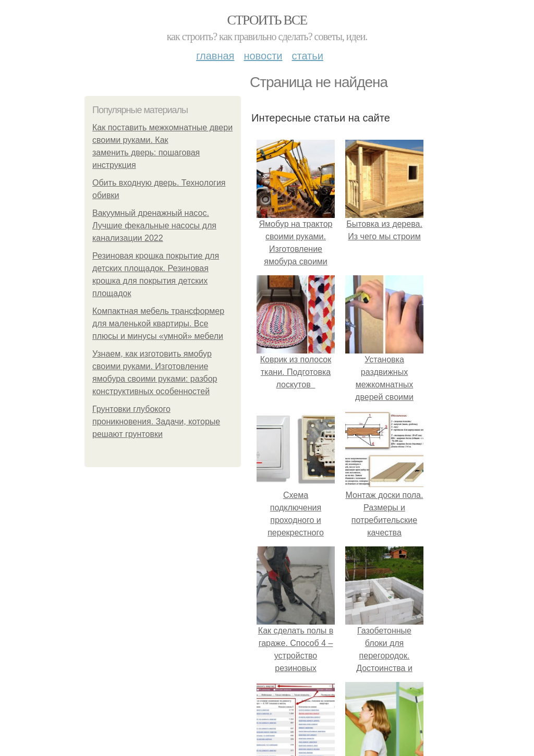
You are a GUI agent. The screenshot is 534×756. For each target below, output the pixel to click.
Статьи (307, 56)
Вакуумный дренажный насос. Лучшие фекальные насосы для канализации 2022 (154, 225)
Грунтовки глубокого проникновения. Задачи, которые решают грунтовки (156, 422)
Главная (215, 56)
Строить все (267, 20)
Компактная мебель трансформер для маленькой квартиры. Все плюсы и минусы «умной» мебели (158, 324)
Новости (263, 56)
